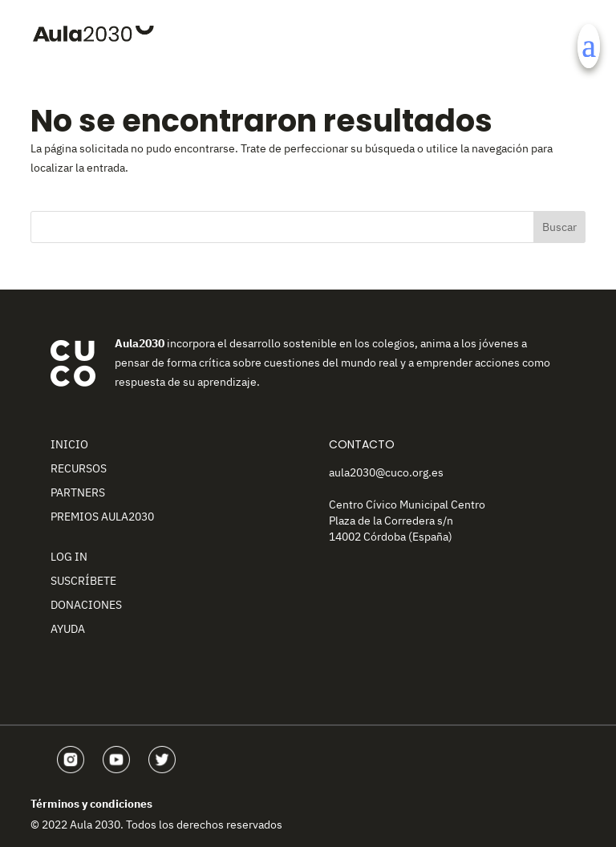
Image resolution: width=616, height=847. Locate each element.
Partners (78, 492)
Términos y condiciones (91, 804)
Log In (69, 557)
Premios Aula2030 (102, 517)
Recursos (79, 468)
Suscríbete (83, 581)
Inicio (69, 444)
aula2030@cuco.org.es (386, 472)
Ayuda (68, 629)
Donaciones (86, 605)
